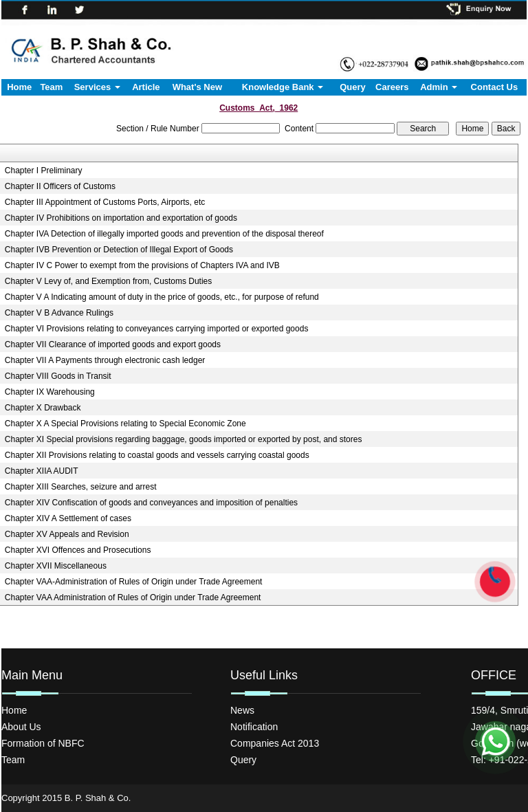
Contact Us (495, 87)
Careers (392, 87)
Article (146, 87)
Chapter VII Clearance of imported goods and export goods (113, 344)
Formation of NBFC (43, 743)
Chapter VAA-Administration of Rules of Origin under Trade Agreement (134, 582)
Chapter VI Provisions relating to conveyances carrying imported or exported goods (157, 329)
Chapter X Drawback (43, 408)
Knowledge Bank (283, 87)
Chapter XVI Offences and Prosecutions (78, 550)
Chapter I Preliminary (44, 171)
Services (97, 87)
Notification (254, 727)
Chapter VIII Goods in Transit (58, 376)
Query (353, 87)
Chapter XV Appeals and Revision (67, 534)
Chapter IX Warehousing (50, 392)
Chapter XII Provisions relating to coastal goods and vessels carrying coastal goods (157, 455)
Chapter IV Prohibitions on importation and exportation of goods (121, 218)
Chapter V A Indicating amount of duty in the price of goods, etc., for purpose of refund (162, 297)
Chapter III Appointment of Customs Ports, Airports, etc (105, 202)
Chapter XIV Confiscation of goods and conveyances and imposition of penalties (151, 503)
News (242, 710)
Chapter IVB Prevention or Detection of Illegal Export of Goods (119, 250)
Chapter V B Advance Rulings (59, 313)
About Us (21, 727)
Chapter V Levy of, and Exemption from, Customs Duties (108, 281)
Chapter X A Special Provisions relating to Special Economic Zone (125, 424)
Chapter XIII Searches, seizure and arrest (81, 487)
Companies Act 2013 (275, 743)
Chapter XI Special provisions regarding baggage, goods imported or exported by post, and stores (184, 439)
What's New (197, 87)
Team (51, 87)
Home (19, 87)
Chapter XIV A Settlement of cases (68, 518)
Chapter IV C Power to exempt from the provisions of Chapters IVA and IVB (142, 265)
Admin (439, 87)
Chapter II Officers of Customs (60, 186)
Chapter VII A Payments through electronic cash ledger (105, 360)
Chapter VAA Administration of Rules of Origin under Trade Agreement (133, 597)
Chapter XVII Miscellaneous (56, 566)
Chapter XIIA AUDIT (42, 471)
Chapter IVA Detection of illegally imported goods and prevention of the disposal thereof (164, 234)
